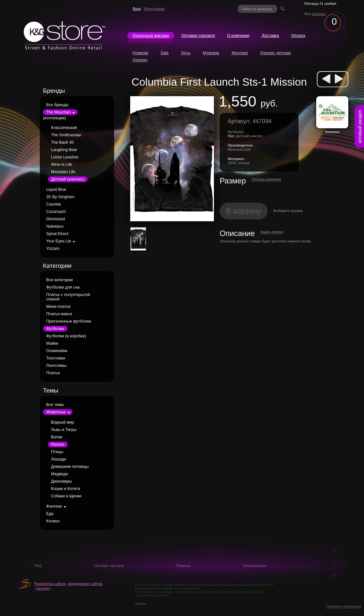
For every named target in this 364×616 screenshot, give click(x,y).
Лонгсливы (56, 366)
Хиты (186, 53)
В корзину (244, 211)
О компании (238, 36)
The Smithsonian (66, 135)
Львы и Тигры (64, 430)
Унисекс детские (275, 53)
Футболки (55, 329)
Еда (50, 514)
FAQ (38, 566)
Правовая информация (344, 607)
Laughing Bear (64, 150)
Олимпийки (57, 351)
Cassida (54, 204)
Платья (53, 373)
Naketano (55, 226)
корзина (319, 14)
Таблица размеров (266, 179)
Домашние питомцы (70, 467)
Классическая (64, 128)
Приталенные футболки (69, 321)
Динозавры (61, 481)
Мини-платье (58, 307)
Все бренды (57, 105)
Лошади (59, 459)
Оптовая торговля (198, 36)
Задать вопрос (272, 232)
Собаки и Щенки (66, 496)
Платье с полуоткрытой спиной (68, 297)
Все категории (59, 280)
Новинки (140, 53)
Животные (56, 412)
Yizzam (53, 249)
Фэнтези (54, 506)
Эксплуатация (254, 566)
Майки (52, 343)
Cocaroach (56, 212)
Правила (183, 566)
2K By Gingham (60, 197)
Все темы (55, 405)
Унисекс (140, 60)
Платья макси (59, 314)
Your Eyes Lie (59, 241)
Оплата (298, 36)
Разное (58, 444)
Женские (240, 53)
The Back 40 (62, 142)
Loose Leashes (65, 157)
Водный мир (63, 422)
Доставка (270, 36)
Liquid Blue (56, 190)
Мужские (211, 53)
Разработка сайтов (50, 584)
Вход (137, 9)
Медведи (59, 474)
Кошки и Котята (65, 489)
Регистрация (154, 9)
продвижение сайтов (85, 584)
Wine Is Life (62, 165)
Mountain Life (63, 172)
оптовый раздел (360, 127)
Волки (57, 437)
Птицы (57, 452)
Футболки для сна (63, 287)
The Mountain (59, 112)
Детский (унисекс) (68, 179)
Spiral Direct (57, 234)
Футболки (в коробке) (66, 336)
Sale (165, 53)
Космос (53, 521)
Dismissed (55, 219)
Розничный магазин (151, 36)
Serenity (43, 588)
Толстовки (56, 358)
